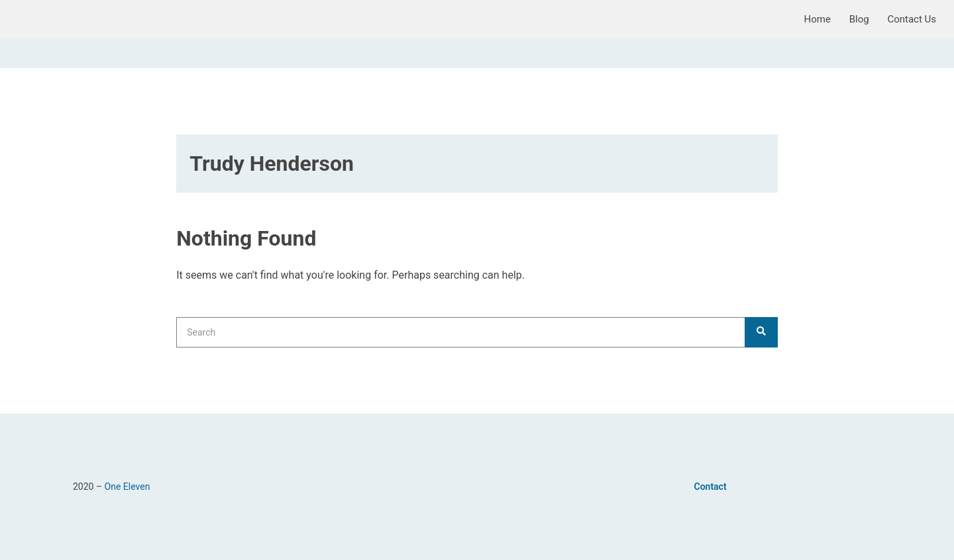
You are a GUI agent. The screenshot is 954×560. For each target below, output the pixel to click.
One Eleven (128, 487)
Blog (859, 19)
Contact (711, 487)
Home (818, 19)
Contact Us (912, 19)
